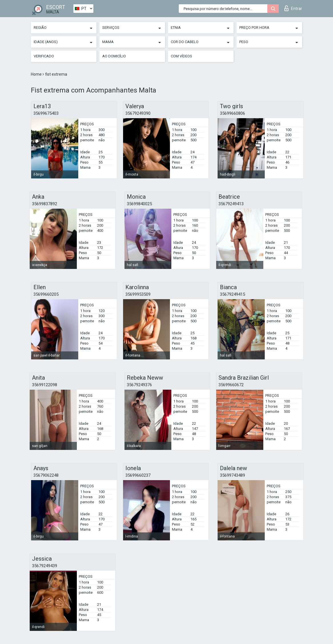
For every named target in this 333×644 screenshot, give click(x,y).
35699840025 (139, 204)
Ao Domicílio (114, 56)
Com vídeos (181, 56)
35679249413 (231, 204)
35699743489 (232, 475)
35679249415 (232, 294)
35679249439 (45, 566)
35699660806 (232, 113)
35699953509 (138, 294)
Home (37, 74)
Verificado (44, 56)
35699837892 (45, 204)
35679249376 (139, 385)
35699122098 (45, 385)
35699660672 (231, 385)
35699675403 (46, 113)
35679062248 (46, 475)
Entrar (293, 8)
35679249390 (138, 113)
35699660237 (138, 475)
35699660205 (46, 294)
